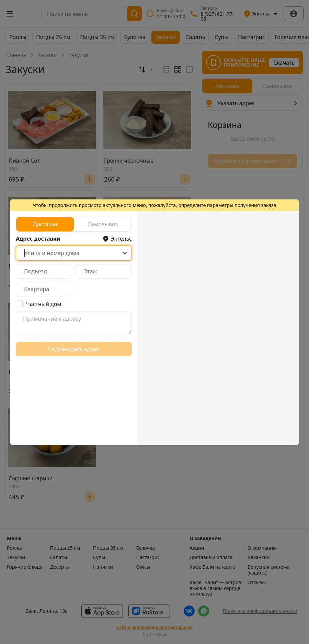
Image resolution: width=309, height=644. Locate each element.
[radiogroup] (74, 224)
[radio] (45, 224)
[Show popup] (125, 253)
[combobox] (74, 253)
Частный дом (44, 304)
